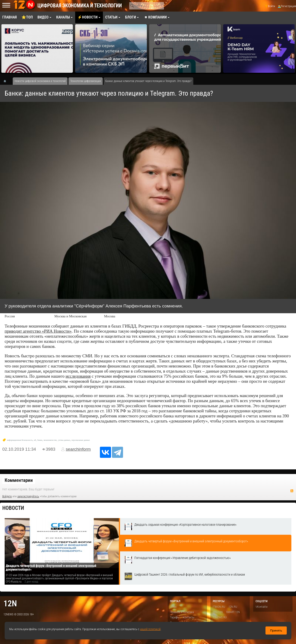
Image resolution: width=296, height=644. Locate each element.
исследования (78, 376)
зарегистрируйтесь (28, 496)
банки (40, 440)
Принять (276, 630)
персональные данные (81, 440)
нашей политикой (150, 629)
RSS (292, 491)
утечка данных (64, 440)
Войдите (7, 496)
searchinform (78, 449)
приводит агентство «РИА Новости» (38, 331)
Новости (13, 508)
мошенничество (50, 440)
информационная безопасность (20, 440)
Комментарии (19, 480)
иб (35, 440)
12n (10, 603)
